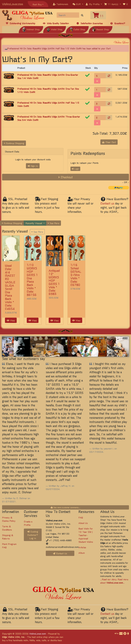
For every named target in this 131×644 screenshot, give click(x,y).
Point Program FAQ (9, 546)
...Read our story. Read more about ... (114, 581)
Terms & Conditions (7, 528)
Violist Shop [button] (55, 29)
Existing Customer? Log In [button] (33, 535)
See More (54, 223)
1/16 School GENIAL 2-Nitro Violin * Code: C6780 (76, 275)
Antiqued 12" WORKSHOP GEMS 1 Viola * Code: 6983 (54, 282)
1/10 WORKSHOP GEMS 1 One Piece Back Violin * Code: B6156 (32, 280)
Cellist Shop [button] (77, 29)
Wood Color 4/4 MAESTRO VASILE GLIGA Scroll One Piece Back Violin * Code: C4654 (10, 287)
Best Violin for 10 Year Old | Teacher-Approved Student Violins (86, 535)
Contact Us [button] (60, 553)
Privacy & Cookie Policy (9, 519)
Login (75, 169)
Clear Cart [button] (109, 142)
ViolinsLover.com (13, 4)
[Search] (68, 15)
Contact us (107, 203)
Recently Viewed (34, 223)
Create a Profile (28, 523)
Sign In (33, 166)
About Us (83, 523)
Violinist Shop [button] (31, 29)
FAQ (81, 517)
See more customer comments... (65, 507)
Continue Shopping (14, 143)
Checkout (65, 177)
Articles (82, 547)
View (11, 320)
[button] (78, 4)
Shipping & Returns (8, 537)
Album (82, 553)
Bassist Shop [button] (101, 29)
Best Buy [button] (37, 4)
